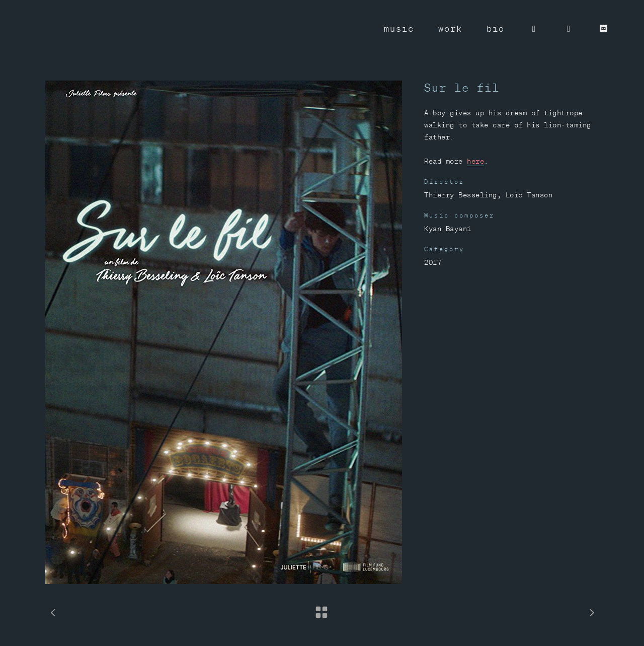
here (475, 161)
